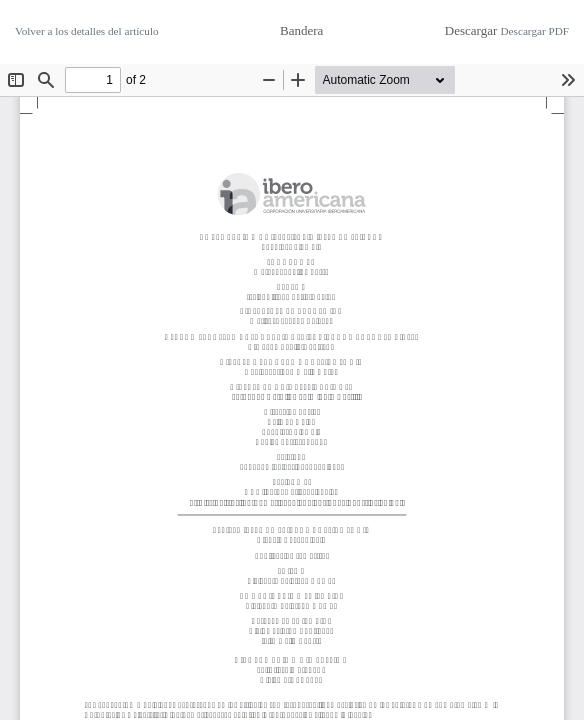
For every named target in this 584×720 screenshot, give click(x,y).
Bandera (301, 30)
